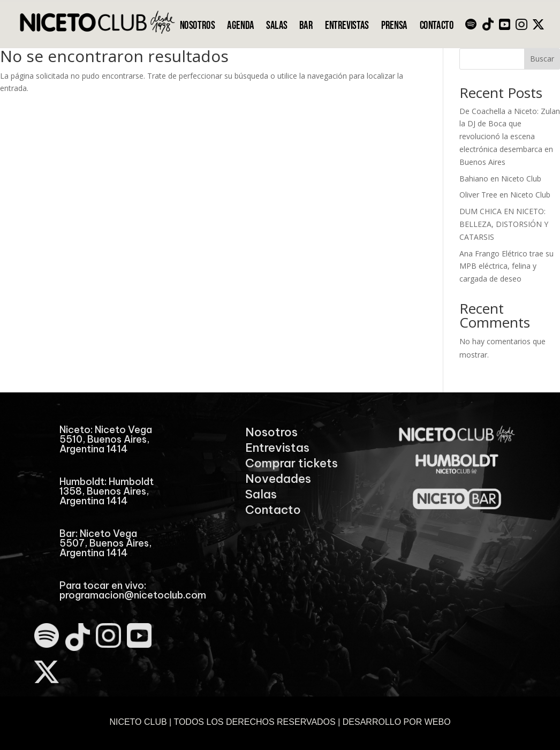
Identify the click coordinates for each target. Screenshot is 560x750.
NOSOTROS (198, 26)
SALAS (277, 26)
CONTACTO (437, 26)
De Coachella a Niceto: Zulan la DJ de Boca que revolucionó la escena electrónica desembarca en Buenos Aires (510, 137)
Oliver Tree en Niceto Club (505, 195)
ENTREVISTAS (347, 26)
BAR (306, 26)
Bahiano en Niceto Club (500, 179)
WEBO (438, 722)
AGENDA (240, 26)
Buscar (542, 59)
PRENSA (394, 26)
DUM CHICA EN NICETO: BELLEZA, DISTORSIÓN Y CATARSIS (504, 224)
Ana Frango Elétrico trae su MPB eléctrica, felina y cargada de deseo (506, 266)
